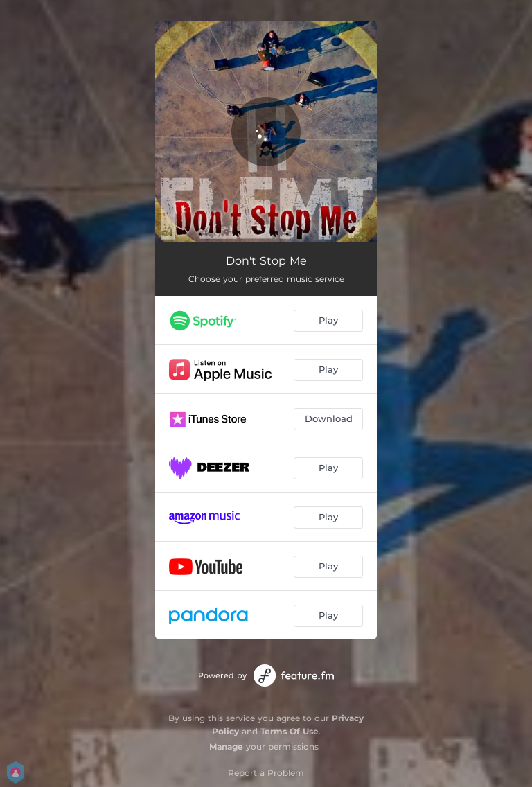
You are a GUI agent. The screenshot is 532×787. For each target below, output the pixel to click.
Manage (226, 746)
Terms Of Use (290, 731)
